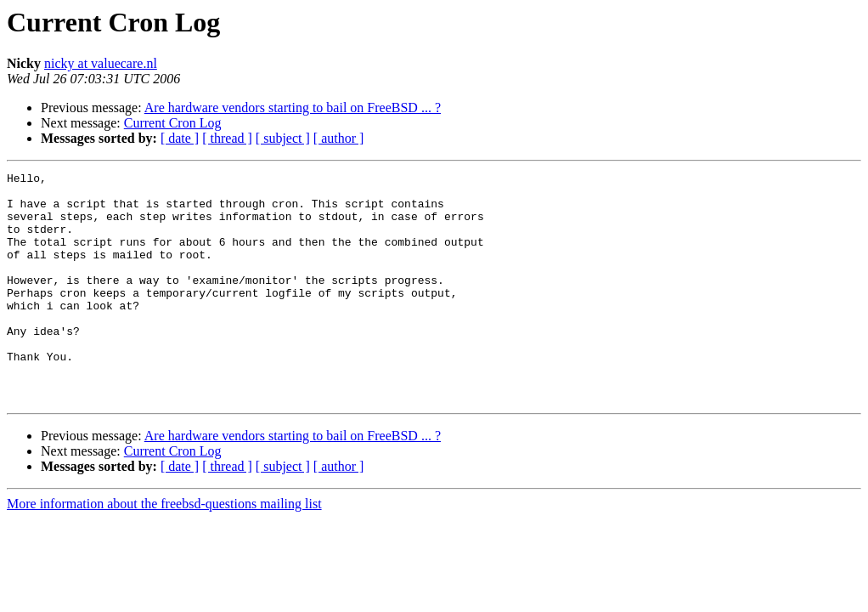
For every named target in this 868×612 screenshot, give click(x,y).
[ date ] (180, 138)
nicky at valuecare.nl (101, 63)
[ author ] (339, 138)
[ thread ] (227, 138)
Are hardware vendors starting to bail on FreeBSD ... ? (293, 108)
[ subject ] (283, 138)
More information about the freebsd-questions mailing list (164, 550)
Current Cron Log (173, 123)
